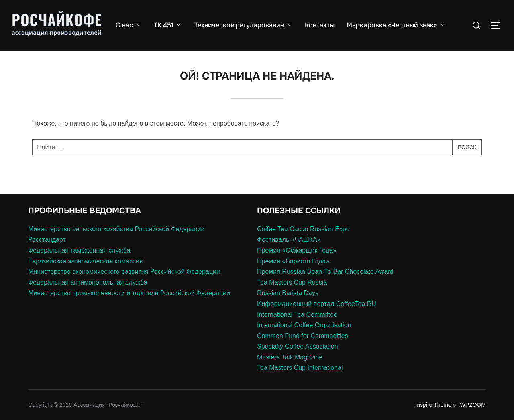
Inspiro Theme (433, 405)
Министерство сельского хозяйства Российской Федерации (116, 229)
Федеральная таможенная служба (79, 250)
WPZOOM (473, 405)
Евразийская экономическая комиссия (85, 261)
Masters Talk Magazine (290, 357)
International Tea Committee (297, 315)
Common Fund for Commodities (303, 336)
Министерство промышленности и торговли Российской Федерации (129, 293)
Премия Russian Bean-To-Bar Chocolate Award (325, 272)
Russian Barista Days (288, 293)
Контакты (320, 25)
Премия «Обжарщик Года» (297, 250)
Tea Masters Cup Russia (292, 282)
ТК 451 (168, 25)
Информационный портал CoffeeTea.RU (317, 304)
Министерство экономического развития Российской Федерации (124, 272)
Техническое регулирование (244, 25)
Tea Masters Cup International (300, 368)
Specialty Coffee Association (298, 346)
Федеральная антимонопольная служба (88, 282)
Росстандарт (47, 240)
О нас (129, 25)
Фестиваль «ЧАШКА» (289, 240)
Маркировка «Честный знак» (396, 25)
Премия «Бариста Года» (293, 261)
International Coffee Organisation (304, 325)
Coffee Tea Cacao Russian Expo (303, 229)
